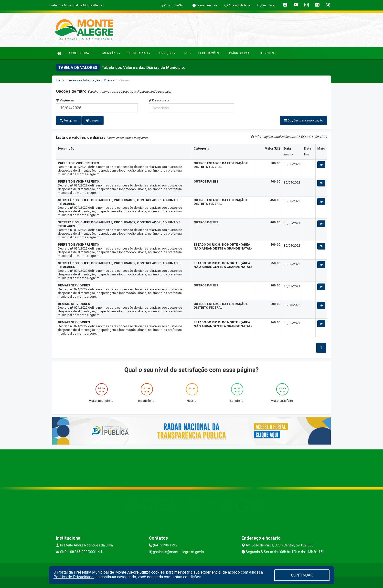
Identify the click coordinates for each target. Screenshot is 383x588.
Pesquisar (69, 120)
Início (60, 80)
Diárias (109, 80)
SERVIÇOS (167, 53)
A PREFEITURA (80, 53)
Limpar (93, 120)
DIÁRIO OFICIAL (240, 53)
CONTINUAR (302, 575)
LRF (187, 53)
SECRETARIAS (139, 53)
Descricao (159, 100)
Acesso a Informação (84, 80)
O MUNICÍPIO (110, 53)
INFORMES (268, 53)
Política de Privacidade (74, 577)
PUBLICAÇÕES (210, 53)
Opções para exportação (304, 120)
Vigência (65, 100)
